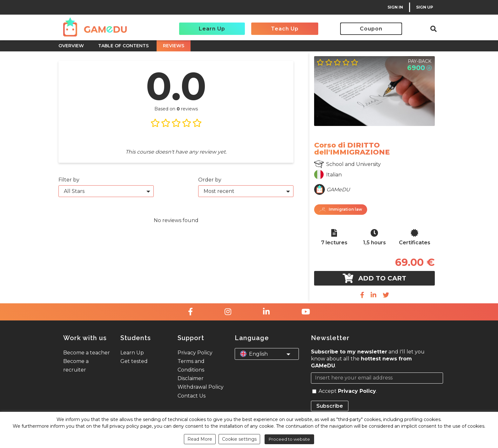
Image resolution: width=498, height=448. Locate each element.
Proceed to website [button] (289, 439)
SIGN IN (395, 7)
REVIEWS (174, 46)
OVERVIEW (71, 46)
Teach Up (285, 29)
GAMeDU (338, 190)
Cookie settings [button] (239, 439)
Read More (200, 439)
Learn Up (212, 29)
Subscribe (330, 406)
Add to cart (374, 278)
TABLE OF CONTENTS (123, 46)
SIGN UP (425, 7)
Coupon (371, 29)
